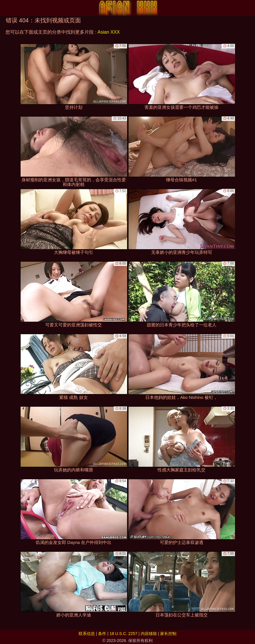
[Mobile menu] (5, 8)
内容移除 (149, 634)
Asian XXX (108, 32)
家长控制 (168, 634)
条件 (102, 634)
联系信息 (87, 634)
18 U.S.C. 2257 (124, 634)
